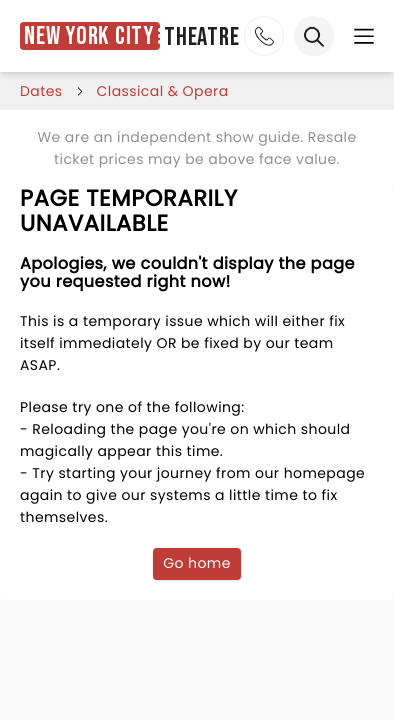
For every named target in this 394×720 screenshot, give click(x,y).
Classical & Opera (163, 91)
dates (41, 91)
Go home (197, 563)
